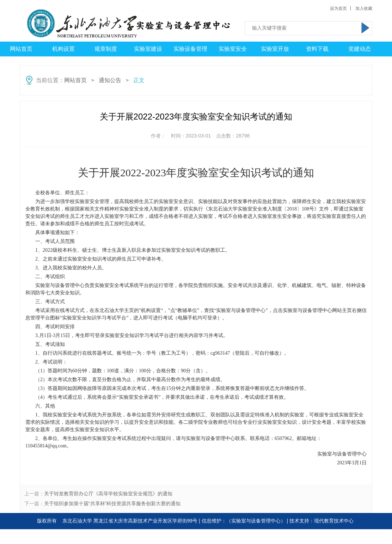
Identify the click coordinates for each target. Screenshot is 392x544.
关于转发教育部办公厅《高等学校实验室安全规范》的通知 (108, 494)
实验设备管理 (190, 49)
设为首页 (338, 8)
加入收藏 (364, 8)
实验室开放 (275, 49)
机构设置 (63, 49)
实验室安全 (233, 49)
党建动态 (360, 49)
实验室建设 (148, 49)
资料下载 (317, 49)
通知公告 (110, 80)
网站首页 (21, 49)
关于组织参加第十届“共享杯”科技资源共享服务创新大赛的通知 (112, 503)
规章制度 (106, 49)
